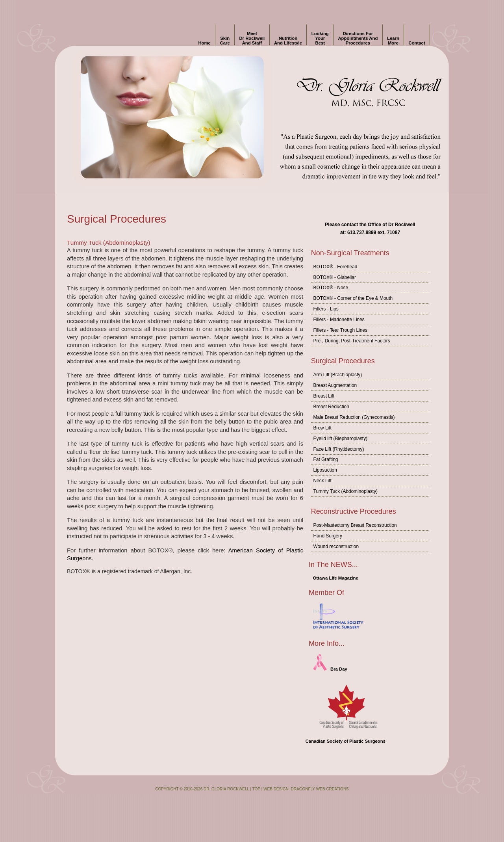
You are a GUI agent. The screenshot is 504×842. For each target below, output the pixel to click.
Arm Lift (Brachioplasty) (338, 375)
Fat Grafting (326, 459)
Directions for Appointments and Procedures (358, 38)
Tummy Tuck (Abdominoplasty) (346, 491)
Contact (417, 38)
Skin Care (225, 38)
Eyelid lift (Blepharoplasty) (340, 439)
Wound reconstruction (336, 546)
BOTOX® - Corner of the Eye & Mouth (353, 298)
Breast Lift (324, 396)
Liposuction (325, 470)
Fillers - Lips (326, 309)
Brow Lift (322, 428)
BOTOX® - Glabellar (335, 277)
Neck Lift (322, 481)
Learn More (393, 38)
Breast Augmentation (335, 385)
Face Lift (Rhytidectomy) (339, 449)
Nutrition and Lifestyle (288, 38)
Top (256, 789)
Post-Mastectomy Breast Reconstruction (355, 525)
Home (204, 38)
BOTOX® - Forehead (335, 267)
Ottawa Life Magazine (336, 578)
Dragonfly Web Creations (320, 789)
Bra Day (330, 669)
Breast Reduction (331, 407)
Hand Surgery (328, 536)
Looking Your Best (320, 38)
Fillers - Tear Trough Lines (340, 330)
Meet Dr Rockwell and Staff (252, 38)
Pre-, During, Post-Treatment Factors (352, 341)
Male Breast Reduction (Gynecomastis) (354, 417)
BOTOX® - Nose (331, 288)
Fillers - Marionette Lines (339, 320)
